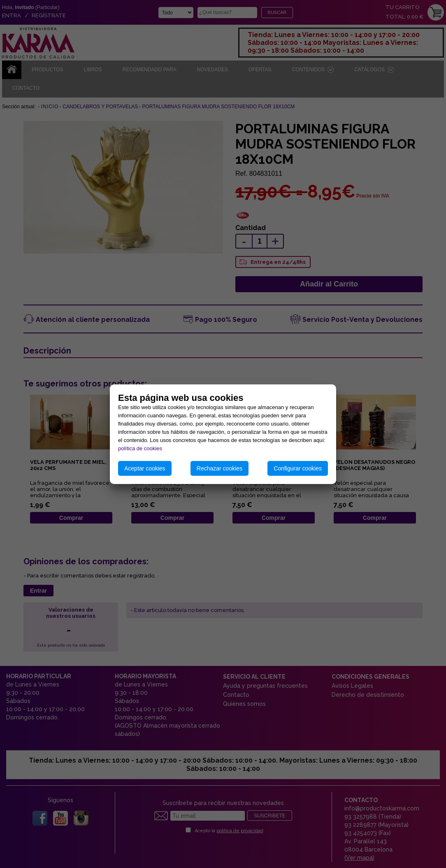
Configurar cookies (298, 468)
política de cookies (140, 448)
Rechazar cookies (220, 468)
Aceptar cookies (145, 468)
